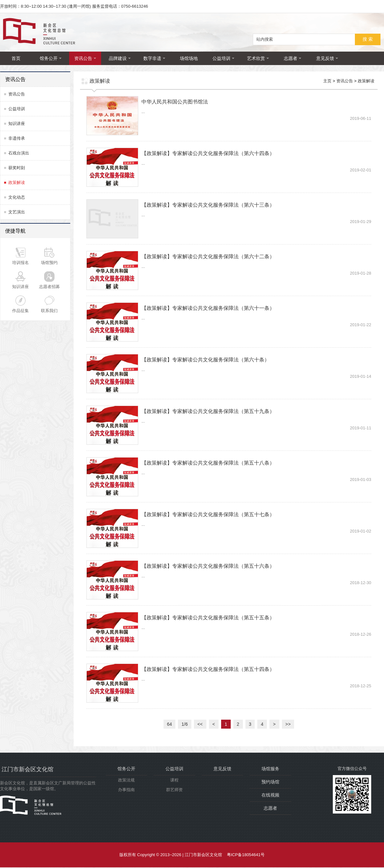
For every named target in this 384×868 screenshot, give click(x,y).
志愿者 (292, 58)
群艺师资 (174, 790)
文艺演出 (17, 212)
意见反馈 (327, 58)
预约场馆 (270, 782)
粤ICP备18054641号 (246, 855)
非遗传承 (17, 138)
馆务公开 (51, 58)
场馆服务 (270, 769)
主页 (327, 81)
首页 (16, 58)
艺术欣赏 (258, 58)
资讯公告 (85, 58)
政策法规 (126, 781)
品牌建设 (120, 58)
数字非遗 (154, 58)
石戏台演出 (19, 153)
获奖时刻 (17, 168)
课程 (174, 781)
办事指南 (126, 790)
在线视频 (270, 796)
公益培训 (223, 58)
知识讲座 (17, 124)
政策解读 (17, 182)
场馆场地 (189, 58)
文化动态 (17, 197)
